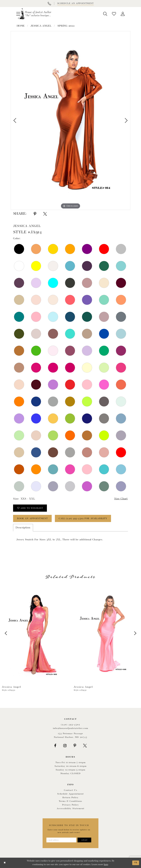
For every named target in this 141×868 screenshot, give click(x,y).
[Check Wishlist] (114, 14)
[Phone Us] (49, 4)
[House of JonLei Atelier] (35, 14)
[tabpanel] (70, 120)
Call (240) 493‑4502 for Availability (84, 519)
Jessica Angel (41, 26)
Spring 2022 (66, 26)
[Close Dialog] (5, 863)
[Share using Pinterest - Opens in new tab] (35, 214)
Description (23, 528)
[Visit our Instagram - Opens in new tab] (65, 746)
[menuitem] (105, 14)
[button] (105, 14)
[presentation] (35, 633)
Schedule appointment (70, 794)
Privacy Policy (70, 805)
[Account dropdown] (123, 14)
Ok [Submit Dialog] (136, 863)
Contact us (71, 790)
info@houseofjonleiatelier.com (71, 728)
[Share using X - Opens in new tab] (45, 214)
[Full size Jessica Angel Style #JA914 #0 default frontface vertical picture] (70, 120)
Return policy (70, 798)
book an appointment (33, 519)
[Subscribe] (84, 840)
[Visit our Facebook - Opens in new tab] (55, 746)
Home (21, 26)
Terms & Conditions (70, 801)
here (106, 865)
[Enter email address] (61, 840)
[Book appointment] (75, 4)
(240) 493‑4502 (70, 725)
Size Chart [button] (121, 499)
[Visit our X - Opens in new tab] (85, 746)
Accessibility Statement (71, 809)
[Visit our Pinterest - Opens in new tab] (75, 746)
